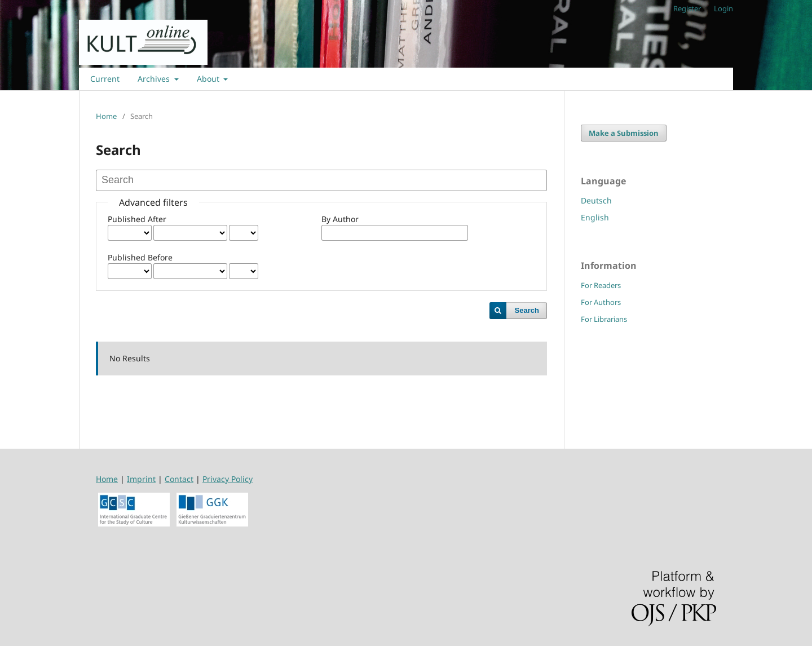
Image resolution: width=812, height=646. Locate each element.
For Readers (601, 285)
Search (527, 310)
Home (106, 116)
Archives (155, 79)
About (209, 79)
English (595, 217)
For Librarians (604, 319)
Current (105, 79)
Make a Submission (624, 133)
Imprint (141, 479)
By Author (340, 219)
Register (687, 8)
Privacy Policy (228, 479)
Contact (179, 479)
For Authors (601, 302)
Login (723, 8)
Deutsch (596, 200)
